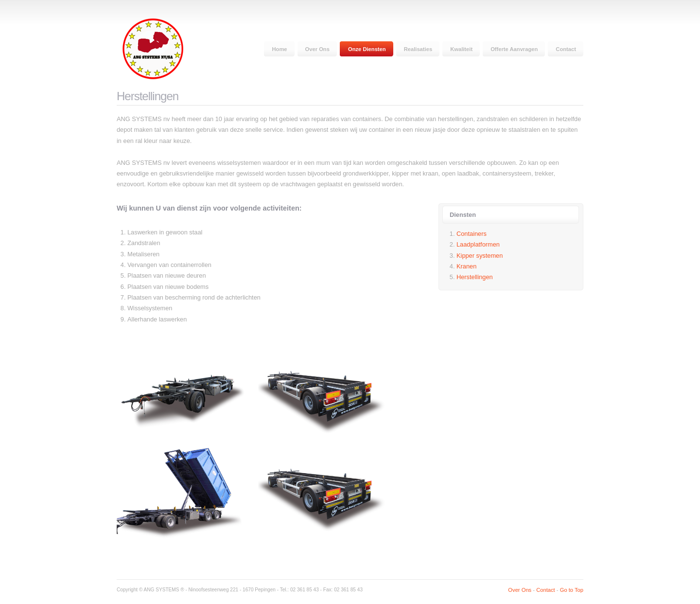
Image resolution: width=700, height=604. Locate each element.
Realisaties (418, 49)
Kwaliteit (461, 49)
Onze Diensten (367, 49)
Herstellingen (475, 277)
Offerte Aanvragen (514, 49)
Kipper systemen (480, 256)
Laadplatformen (478, 244)
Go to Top (572, 590)
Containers (472, 234)
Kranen (466, 266)
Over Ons (317, 49)
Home (279, 49)
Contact (566, 49)
